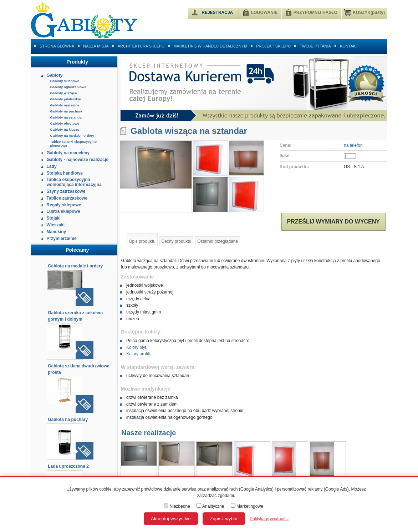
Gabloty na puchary (66, 111)
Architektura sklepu (141, 46)
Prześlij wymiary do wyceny (333, 222)
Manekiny (57, 232)
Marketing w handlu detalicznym (210, 46)
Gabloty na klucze (65, 129)
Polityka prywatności (269, 519)
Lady (52, 166)
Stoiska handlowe (65, 173)
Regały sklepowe (64, 205)
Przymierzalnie (62, 239)
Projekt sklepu (273, 46)
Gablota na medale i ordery (75, 266)
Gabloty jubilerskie (66, 99)
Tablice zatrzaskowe (67, 198)
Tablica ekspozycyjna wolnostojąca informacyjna (74, 182)
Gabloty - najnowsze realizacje (78, 160)
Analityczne (210, 506)
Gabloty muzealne (65, 105)
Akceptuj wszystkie (171, 519)
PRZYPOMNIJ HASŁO (315, 12)
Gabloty (55, 75)
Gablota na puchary (68, 420)
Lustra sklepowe (63, 211)
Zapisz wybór (224, 519)
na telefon (353, 145)
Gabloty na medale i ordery (72, 135)
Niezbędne (177, 506)
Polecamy (77, 250)
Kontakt (349, 46)
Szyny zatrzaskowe (66, 191)
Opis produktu (142, 241)
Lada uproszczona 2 (68, 466)
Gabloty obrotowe (65, 123)
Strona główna (57, 46)
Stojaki (54, 218)
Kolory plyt (136, 347)
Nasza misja (96, 46)
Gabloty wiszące (64, 93)
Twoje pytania (315, 46)
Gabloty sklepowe (65, 81)
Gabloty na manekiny (68, 153)
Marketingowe (247, 506)
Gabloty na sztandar (67, 117)
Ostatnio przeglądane (218, 241)
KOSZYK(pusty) (364, 12)
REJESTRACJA (217, 12)
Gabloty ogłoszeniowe (68, 87)
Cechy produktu (177, 241)
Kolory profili (138, 354)
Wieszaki (56, 225)
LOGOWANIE (264, 12)
